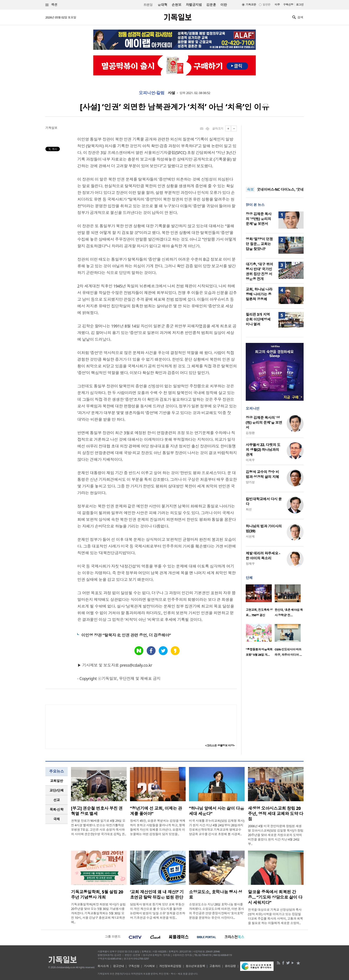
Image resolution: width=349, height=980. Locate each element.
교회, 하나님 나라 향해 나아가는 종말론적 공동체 (259, 294)
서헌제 (250, 536)
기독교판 (251, 5)
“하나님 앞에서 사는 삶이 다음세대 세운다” (216, 811)
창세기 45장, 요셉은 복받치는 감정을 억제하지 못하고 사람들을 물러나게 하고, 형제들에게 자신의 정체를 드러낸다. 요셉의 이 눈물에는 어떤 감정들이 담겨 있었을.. (158, 827)
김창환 (250, 433)
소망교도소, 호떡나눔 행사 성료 (216, 895)
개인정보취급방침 (170, 966)
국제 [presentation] (57, 819)
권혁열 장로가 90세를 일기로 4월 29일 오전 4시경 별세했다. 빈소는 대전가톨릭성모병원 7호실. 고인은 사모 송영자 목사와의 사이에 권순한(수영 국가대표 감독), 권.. (98, 827)
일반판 (266, 5)
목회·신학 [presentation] (56, 809)
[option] (260, 602)
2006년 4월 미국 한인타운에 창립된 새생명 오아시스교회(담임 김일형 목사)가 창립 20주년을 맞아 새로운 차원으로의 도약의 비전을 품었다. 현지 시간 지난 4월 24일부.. (276, 835)
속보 (250, 189)
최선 (249, 509)
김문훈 (211, 5)
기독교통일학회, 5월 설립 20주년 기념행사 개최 (97, 895)
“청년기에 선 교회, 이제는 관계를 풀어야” (156, 811)
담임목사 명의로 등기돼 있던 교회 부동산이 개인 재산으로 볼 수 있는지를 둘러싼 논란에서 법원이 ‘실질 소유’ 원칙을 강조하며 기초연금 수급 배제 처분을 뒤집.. (158, 911)
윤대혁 (162, 5)
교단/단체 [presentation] (56, 790)
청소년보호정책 (195, 966)
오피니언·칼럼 (152, 93)
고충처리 (215, 966)
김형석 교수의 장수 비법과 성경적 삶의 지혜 (262, 474)
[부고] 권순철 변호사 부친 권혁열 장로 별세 (97, 811)
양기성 (250, 482)
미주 (277, 5)
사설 (171, 93)
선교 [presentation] (57, 800)
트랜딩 (148, 5)
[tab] (57, 781)
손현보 (176, 5)
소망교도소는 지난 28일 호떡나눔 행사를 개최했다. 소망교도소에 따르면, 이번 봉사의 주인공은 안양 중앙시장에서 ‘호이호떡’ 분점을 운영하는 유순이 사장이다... (216, 911)
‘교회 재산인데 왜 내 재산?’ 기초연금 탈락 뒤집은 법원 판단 (157, 895)
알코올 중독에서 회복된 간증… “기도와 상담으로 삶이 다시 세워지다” (275, 897)
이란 (224, 5)
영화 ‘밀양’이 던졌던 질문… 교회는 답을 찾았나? (259, 244)
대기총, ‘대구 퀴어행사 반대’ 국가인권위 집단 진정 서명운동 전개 (259, 272)
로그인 (300, 5)
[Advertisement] (275, 153)
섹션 (51, 5)
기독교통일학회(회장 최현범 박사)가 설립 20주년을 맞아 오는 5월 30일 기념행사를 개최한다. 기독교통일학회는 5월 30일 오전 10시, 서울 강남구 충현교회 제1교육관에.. (98, 913)
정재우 (250, 564)
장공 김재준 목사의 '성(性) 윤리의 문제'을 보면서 (259, 219)
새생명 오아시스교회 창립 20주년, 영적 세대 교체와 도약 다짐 (276, 814)
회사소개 (103, 966)
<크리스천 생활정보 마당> (220, 746)
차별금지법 (194, 5)
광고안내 (119, 966)
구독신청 (288, 5)
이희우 (250, 460)
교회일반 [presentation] (57, 781)
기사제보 (149, 966)
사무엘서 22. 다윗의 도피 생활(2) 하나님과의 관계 (263, 450)
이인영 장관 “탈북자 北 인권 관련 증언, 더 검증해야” (126, 635)
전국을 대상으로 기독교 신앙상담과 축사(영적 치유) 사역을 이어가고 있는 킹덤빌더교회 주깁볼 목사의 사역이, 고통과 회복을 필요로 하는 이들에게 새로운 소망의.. (275, 916)
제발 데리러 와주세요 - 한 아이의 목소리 (263, 556)
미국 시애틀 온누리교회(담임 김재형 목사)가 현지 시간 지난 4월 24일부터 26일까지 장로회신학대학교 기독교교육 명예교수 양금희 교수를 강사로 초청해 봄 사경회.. (217, 827)
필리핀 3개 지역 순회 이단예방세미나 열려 (258, 319)
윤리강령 (230, 966)
